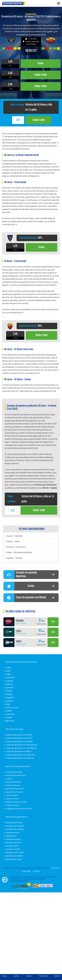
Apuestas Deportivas (15, 789)
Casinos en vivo (12, 805)
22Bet (8, 671)
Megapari (10, 698)
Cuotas (9, 779)
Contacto (36, 871)
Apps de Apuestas (13, 782)
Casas (4, 976)
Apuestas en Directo (14, 792)
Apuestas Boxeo (13, 833)
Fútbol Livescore (13, 785)
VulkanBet (10, 714)
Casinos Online (12, 799)
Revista (57, 976)
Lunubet (9, 701)
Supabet (9, 681)
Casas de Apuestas (14, 772)
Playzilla (9, 694)
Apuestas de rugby (14, 859)
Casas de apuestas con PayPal (19, 735)
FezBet (9, 711)
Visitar (42, 247)
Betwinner (10, 721)
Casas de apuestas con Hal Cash (20, 758)
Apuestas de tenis (13, 843)
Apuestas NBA (12, 846)
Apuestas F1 (11, 836)
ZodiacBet (10, 678)
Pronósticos (43, 976)
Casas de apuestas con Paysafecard (21, 745)
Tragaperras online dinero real (18, 809)
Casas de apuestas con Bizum (19, 751)
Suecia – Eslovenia (15, 536)
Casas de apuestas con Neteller (19, 742)
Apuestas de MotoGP (15, 826)
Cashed (9, 718)
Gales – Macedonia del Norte (19, 552)
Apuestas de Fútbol (14, 823)
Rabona (9, 684)
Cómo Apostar (12, 795)
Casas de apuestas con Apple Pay (20, 755)
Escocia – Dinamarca (16, 547)
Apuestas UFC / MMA (15, 853)
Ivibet (8, 704)
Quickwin (10, 688)
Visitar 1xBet (39, 120)
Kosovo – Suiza (13, 541)
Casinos (29, 976)
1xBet (8, 668)
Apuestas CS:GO (13, 849)
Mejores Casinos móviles (16, 802)
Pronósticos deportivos (16, 775)
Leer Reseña (21, 624)
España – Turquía (14, 558)
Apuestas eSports (13, 839)
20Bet (8, 674)
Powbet (9, 691)
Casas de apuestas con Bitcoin (19, 738)
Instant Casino (12, 708)
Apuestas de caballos (15, 829)
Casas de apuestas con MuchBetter (21, 748)
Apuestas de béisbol (14, 856)
